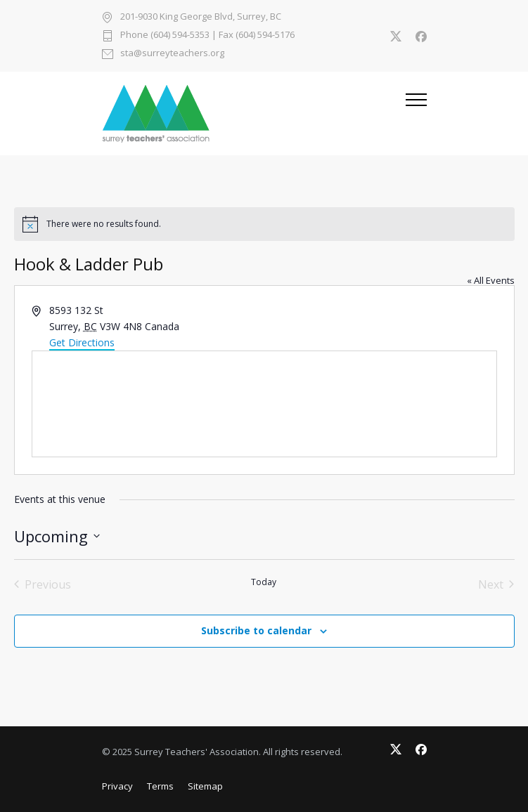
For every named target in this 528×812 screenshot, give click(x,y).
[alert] (264, 224)
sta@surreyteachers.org (172, 54)
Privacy (117, 786)
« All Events (491, 280)
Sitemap (205, 786)
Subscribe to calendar (256, 630)
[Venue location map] (264, 404)
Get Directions (82, 342)
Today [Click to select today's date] (264, 582)
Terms (160, 786)
